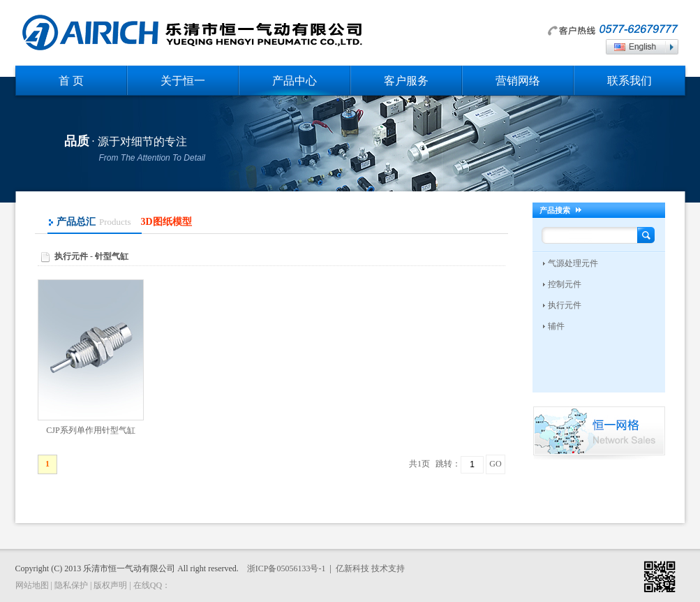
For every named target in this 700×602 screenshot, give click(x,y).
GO (495, 464)
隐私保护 (71, 585)
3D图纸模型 (166, 222)
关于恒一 (183, 81)
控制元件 (565, 284)
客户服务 (406, 81)
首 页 (71, 81)
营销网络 (518, 81)
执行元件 (71, 256)
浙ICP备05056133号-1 (286, 568)
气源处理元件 (573, 263)
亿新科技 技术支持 (370, 568)
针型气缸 (112, 256)
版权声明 (110, 585)
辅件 (556, 326)
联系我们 (630, 81)
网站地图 (32, 585)
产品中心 (295, 81)
